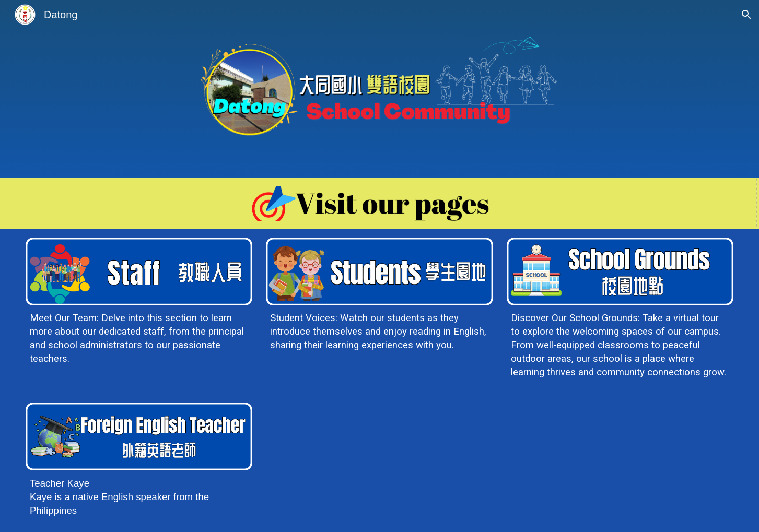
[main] (139, 339)
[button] (746, 15)
